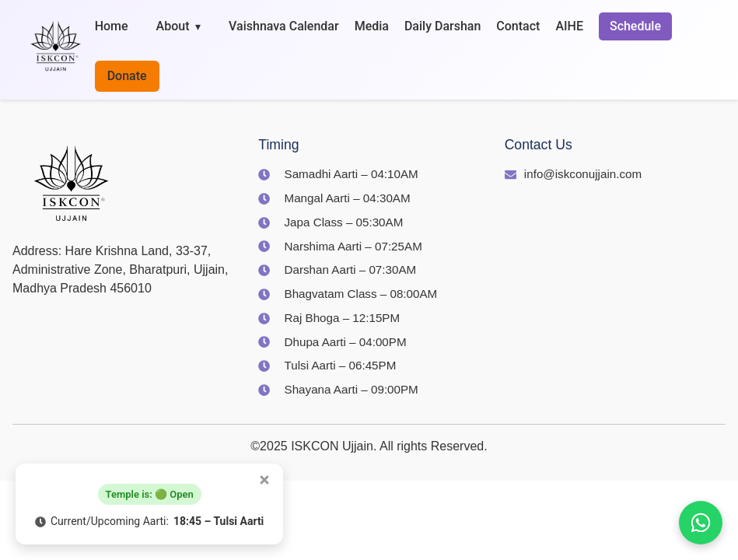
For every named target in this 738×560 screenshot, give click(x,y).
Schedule (635, 26)
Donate (127, 76)
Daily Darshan (442, 26)
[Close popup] (264, 480)
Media (372, 26)
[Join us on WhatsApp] (701, 523)
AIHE (569, 26)
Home (112, 26)
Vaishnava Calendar (284, 26)
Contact (518, 26)
